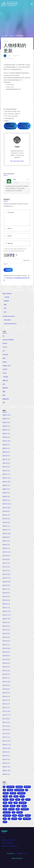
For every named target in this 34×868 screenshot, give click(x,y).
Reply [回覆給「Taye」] (28, 179)
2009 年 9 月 (6, 774)
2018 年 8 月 (6, 537)
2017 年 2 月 (6, 571)
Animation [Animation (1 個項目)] (19, 787)
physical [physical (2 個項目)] (19, 812)
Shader (5, 362)
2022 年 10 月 (7, 441)
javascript (5, 355)
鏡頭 (4, 395)
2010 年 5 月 (6, 756)
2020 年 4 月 (6, 497)
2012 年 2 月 (6, 704)
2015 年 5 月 (6, 630)
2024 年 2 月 (6, 434)
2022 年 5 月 (6, 445)
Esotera (16, 854)
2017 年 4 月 (6, 567)
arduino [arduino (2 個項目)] (10, 790)
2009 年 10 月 (7, 771)
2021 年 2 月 (6, 471)
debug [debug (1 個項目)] (16, 796)
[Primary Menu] (32, 4)
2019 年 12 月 (7, 504)
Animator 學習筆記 (8, 340)
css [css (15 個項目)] (11, 796)
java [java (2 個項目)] (16, 803)
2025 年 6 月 (6, 419)
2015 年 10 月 (7, 619)
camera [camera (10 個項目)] (6, 793)
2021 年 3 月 (6, 467)
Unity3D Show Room (9, 316)
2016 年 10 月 (7, 582)
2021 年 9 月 (6, 456)
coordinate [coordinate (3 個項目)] (21, 793)
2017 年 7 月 (6, 563)
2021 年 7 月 (6, 460)
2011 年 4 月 (6, 730)
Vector (5, 373)
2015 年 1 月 (6, 645)
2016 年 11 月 (7, 578)
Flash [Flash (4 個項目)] (12, 799)
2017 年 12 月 (7, 552)
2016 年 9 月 (6, 585)
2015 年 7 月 (6, 623)
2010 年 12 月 (7, 741)
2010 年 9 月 (6, 752)
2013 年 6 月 (6, 697)
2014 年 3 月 (6, 671)
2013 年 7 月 (6, 693)
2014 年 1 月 (6, 678)
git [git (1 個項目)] (23, 799)
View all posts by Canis (17, 161)
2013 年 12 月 (7, 682)
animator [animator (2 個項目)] (27, 787)
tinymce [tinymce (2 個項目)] (28, 815)
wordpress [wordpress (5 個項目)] (27, 819)
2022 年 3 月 (6, 452)
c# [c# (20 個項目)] (27, 790)
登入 (3, 837)
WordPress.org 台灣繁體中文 (10, 846)
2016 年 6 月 (6, 593)
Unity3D (11, 36)
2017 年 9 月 (6, 556)
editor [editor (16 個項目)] (22, 796)
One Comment (8, 58)
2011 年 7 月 (6, 722)
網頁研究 (6, 301)
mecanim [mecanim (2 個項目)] (11, 809)
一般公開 (6, 297)
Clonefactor (12, 3)
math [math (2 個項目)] (5, 809)
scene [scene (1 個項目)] (14, 815)
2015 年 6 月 (6, 626)
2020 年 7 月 (6, 485)
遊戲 (5, 305)
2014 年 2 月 (6, 674)
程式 (6, 36)
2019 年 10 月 (7, 508)
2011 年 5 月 (6, 726)
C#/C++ (5, 347)
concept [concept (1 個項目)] (13, 793)
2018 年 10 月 (7, 534)
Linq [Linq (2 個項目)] (18, 806)
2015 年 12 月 (7, 611)
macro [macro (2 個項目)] (24, 806)
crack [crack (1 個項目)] (5, 796)
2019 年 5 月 (6, 519)
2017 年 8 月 (6, 560)
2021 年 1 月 (6, 474)
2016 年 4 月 (6, 600)
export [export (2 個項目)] (6, 799)
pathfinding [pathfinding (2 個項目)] (25, 809)
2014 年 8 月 (6, 656)
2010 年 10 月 (7, 748)
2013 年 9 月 (6, 685)
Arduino (5, 343)
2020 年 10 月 (7, 482)
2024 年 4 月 (6, 426)
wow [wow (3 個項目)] (5, 822)
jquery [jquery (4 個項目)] (13, 806)
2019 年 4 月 (6, 523)
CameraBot (7, 320)
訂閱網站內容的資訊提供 (8, 840)
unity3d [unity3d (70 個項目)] (14, 819)
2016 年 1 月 (6, 608)
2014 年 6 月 (6, 660)
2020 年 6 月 (6, 489)
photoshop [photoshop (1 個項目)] (7, 812)
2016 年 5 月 (6, 597)
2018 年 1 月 (6, 548)
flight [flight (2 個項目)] (18, 799)
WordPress (24, 854)
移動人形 (5, 380)
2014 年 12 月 (7, 648)
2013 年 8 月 (6, 689)
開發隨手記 (6, 399)
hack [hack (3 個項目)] (5, 803)
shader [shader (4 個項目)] (21, 815)
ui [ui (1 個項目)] (9, 819)
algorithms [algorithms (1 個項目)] (10, 787)
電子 (5, 308)
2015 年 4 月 (6, 634)
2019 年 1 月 (6, 526)
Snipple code (6, 366)
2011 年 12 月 (7, 711)
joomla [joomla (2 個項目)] (6, 806)
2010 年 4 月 (6, 760)
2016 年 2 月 (6, 604)
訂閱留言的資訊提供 (7, 843)
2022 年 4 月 (6, 448)
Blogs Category (7, 294)
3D (3, 336)
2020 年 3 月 (6, 500)
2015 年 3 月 (6, 637)
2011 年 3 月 (6, 734)
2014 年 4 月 (6, 667)
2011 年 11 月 (7, 715)
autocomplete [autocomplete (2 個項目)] (19, 790)
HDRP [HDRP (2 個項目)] (10, 803)
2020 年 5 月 (6, 493)
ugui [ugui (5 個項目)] (5, 819)
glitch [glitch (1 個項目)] (28, 799)
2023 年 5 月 (6, 437)
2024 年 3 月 (6, 430)
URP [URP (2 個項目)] (20, 819)
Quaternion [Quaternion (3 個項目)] (7, 815)
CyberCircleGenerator (10, 324)
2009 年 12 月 (7, 767)
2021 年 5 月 (6, 463)
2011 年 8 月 (6, 719)
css (4, 351)
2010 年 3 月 (6, 763)
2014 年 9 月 (6, 652)
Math (4, 358)
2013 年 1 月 (6, 700)
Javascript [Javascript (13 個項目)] (23, 803)
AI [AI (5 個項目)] (4, 787)
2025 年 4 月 (6, 423)
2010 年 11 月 (7, 745)
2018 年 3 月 (6, 541)
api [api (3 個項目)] (4, 790)
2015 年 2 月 (6, 641)
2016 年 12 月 (7, 574)
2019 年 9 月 (6, 511)
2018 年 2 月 (6, 545)
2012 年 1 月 (6, 708)
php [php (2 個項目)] (14, 812)
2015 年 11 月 (7, 615)
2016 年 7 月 (6, 589)
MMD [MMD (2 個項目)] (18, 809)
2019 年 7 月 (6, 515)
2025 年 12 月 (7, 415)
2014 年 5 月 (6, 663)
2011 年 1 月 (6, 737)
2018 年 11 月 (7, 530)
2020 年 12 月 (7, 478)
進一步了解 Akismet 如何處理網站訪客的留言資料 (16, 278)
